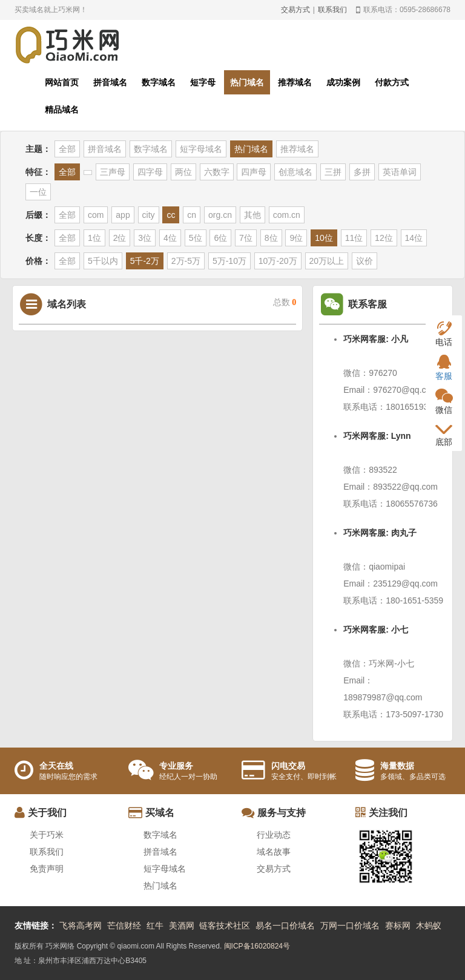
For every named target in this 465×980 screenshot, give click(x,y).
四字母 (150, 172)
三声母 (113, 172)
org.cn (220, 215)
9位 (296, 238)
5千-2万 (145, 261)
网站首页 (62, 82)
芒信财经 (124, 926)
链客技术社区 (225, 926)
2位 (120, 238)
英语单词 (400, 172)
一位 (38, 192)
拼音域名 (110, 82)
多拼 (362, 172)
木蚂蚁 (429, 926)
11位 (354, 238)
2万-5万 (186, 261)
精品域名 (62, 110)
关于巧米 (47, 835)
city (149, 215)
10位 (324, 238)
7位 (246, 238)
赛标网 (398, 926)
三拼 (333, 172)
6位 (220, 238)
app (123, 215)
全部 (67, 149)
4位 (170, 238)
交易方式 (295, 10)
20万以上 (327, 261)
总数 (285, 302)
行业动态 (274, 835)
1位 (94, 238)
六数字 (217, 172)
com (96, 215)
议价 (364, 261)
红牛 (155, 926)
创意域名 (295, 172)
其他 (252, 215)
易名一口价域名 (285, 926)
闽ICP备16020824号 (257, 946)
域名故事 (274, 852)
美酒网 (182, 926)
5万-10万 (229, 261)
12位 (384, 238)
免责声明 (47, 869)
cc (171, 215)
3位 (145, 238)
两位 (183, 172)
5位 (196, 238)
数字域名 (159, 82)
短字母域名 (201, 149)
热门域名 (247, 82)
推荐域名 (295, 82)
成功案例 (343, 82)
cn (192, 215)
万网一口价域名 (350, 926)
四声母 (254, 172)
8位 (271, 238)
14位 (414, 238)
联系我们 (332, 10)
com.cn (287, 215)
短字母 (203, 82)
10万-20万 (278, 261)
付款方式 (392, 82)
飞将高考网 (81, 926)
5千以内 (103, 261)
